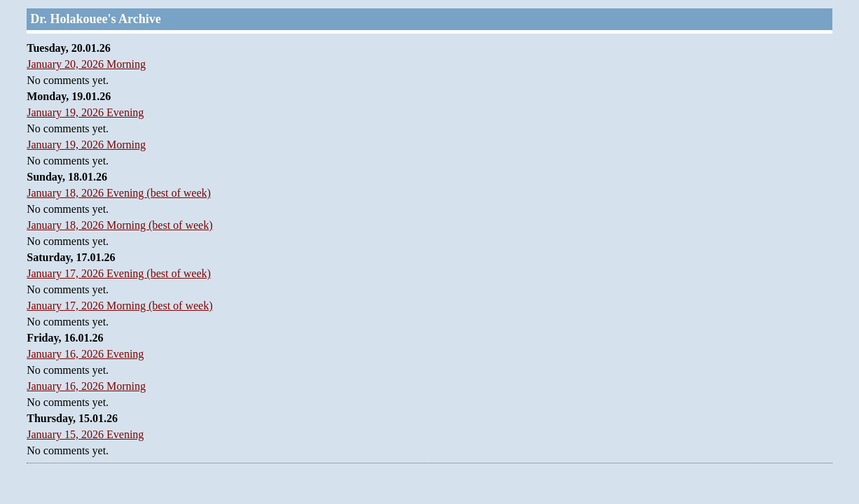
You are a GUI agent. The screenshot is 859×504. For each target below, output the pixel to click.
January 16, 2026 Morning (86, 386)
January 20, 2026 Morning (86, 64)
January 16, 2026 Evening (85, 354)
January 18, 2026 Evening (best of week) (119, 193)
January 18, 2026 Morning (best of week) (119, 225)
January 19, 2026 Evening (85, 112)
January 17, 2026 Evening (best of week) (119, 273)
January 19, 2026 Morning (86, 145)
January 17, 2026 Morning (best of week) (119, 306)
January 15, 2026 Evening (85, 434)
